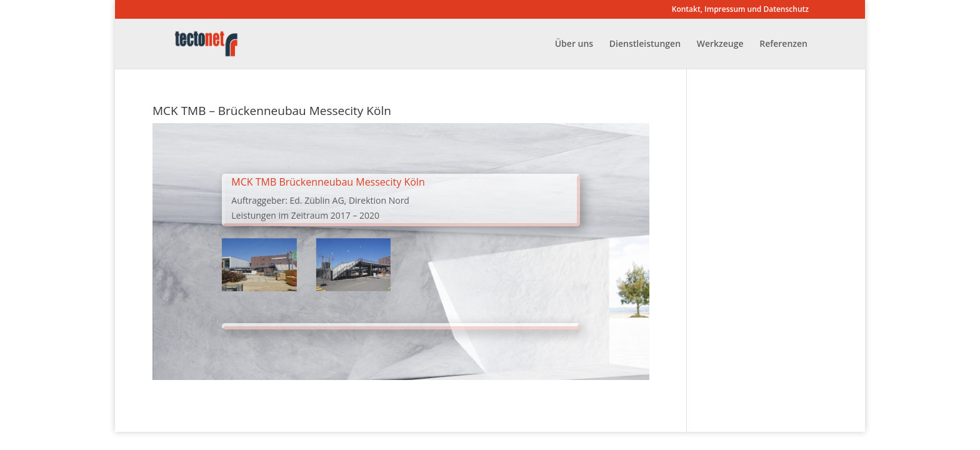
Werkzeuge (720, 44)
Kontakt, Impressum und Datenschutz (740, 10)
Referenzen (783, 44)
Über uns (574, 44)
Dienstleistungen (645, 44)
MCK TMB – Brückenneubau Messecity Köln (272, 111)
